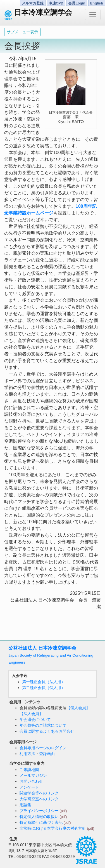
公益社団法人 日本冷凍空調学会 (51, 655)
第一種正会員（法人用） (44, 682)
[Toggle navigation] (93, 15)
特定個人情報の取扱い (39, 817)
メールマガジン (33, 775)
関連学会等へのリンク (39, 793)
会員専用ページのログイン (43, 748)
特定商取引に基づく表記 (41, 822)
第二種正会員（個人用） (44, 688)
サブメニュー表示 (22, 32)
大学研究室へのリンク (39, 799)
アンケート (29, 787)
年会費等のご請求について (43, 725)
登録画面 (47, 754)
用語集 (25, 805)
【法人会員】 (31, 714)
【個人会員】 (78, 708)
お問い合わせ (31, 781)
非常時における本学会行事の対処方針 (53, 828)
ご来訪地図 (29, 770)
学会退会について (35, 720)
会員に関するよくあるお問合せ (47, 731)
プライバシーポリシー (39, 811)
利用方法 (27, 754)
